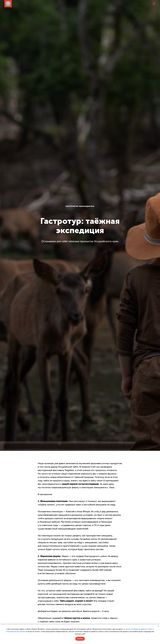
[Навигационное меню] (154, 4)
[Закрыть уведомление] (158, 626)
